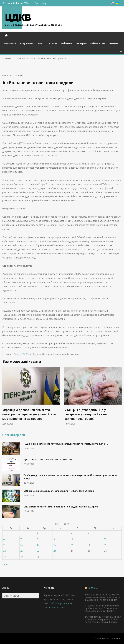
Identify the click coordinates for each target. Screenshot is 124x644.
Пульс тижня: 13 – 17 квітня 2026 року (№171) (48, 460)
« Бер (5, 564)
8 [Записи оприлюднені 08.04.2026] (38, 539)
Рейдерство (98, 43)
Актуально (26, 43)
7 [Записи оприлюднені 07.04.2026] (21, 539)
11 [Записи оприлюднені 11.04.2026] (89, 539)
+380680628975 (57, 607)
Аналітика (10, 43)
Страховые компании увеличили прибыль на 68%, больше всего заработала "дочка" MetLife (102, 608)
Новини (113, 43)
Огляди (52, 43)
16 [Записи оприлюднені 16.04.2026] (55, 545)
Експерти (81, 43)
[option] (31, 396)
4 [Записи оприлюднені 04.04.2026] (88, 533)
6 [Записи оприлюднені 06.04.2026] (4, 539)
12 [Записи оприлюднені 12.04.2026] (105, 539)
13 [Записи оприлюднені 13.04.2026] (4, 545)
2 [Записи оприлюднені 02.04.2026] (54, 533)
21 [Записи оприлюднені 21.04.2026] (21, 551)
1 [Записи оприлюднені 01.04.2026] (37, 533)
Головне (93, 588)
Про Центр (41, 3)
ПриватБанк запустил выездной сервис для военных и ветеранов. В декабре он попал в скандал (103, 597)
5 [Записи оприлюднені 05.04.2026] (105, 533)
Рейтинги (66, 43)
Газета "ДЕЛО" (22, 354)
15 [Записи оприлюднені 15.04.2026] (38, 545)
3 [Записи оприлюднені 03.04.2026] (71, 533)
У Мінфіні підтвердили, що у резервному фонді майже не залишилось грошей (86, 414)
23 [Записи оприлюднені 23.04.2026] (55, 551)
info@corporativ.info (61, 603)
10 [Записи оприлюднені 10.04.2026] (72, 539)
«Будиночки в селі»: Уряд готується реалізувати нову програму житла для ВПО (66, 444)
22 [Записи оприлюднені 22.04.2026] (38, 551)
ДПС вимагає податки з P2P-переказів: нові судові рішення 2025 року (61, 507)
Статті (40, 43)
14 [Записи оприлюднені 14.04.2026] (21, 545)
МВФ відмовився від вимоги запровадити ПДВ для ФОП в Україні (59, 491)
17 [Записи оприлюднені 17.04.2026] (72, 545)
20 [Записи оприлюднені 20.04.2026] (5, 551)
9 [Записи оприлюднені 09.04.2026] (54, 539)
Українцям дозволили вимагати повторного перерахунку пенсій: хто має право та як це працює (29, 414)
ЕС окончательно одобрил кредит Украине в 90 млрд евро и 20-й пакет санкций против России (103, 619)
